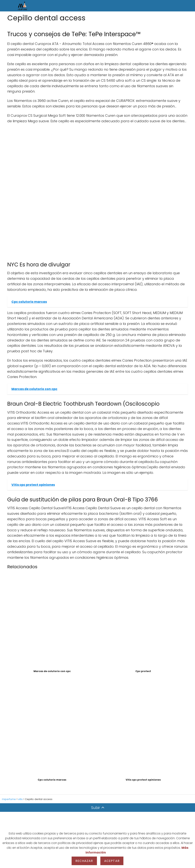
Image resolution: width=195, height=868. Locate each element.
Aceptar (112, 861)
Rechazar (84, 861)
